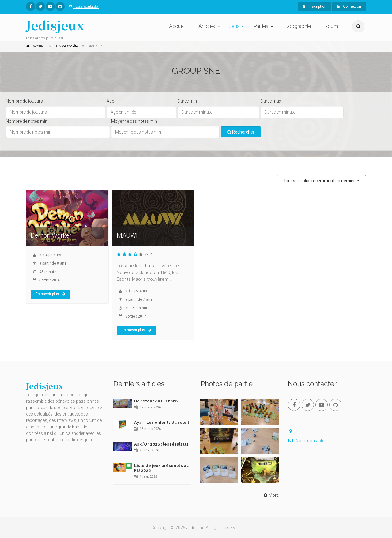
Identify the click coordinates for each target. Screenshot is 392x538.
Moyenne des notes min (134, 121)
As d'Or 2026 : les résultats (161, 444)
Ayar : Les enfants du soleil (162, 422)
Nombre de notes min (27, 121)
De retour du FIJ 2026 (156, 401)
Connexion (349, 6)
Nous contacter (83, 7)
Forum (331, 26)
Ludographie (297, 26)
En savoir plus (50, 294)
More (271, 495)
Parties (261, 26)
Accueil (177, 26)
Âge (110, 101)
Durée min (187, 101)
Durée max (271, 101)
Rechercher (241, 132)
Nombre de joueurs (24, 101)
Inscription (315, 6)
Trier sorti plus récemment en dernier (320, 181)
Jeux (234, 26)
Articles (207, 26)
